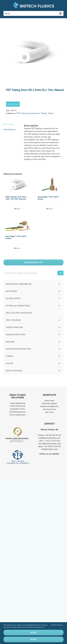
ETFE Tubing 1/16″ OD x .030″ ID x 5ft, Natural (16, 198)
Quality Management (49, 406)
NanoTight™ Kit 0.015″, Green (48, 198)
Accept (33, 633)
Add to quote (13, 104)
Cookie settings (57, 625)
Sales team (49, 401)
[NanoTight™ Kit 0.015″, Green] (50, 185)
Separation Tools (18, 409)
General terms (49, 409)
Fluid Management (18, 412)
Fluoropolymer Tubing (37, 113)
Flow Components (18, 415)
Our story (49, 412)
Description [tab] (9, 124)
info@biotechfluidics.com (49, 438)
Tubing (50, 113)
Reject (33, 639)
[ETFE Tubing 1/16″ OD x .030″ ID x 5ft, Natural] (17, 185)
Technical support (49, 404)
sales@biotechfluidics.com (49, 444)
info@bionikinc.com (49, 449)
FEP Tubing (21, 113)
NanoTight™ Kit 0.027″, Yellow (16, 237)
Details (18, 209)
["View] (33, 262)
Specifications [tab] (9, 130)
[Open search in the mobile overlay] (33, 273)
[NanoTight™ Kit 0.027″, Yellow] (17, 225)
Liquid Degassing (18, 403)
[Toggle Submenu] (59, 284)
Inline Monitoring (18, 406)
